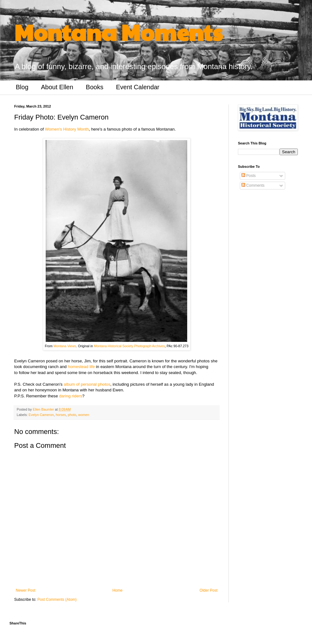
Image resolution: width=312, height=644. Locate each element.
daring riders (70, 396)
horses (61, 415)
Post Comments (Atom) (57, 600)
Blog (22, 87)
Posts (248, 176)
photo (72, 415)
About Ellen (57, 87)
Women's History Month (67, 129)
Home (118, 590)
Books (95, 87)
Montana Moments (118, 32)
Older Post (208, 590)
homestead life (81, 367)
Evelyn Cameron (41, 415)
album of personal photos (87, 384)
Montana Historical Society (114, 346)
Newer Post (26, 590)
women (84, 415)
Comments (253, 185)
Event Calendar (138, 87)
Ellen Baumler (44, 409)
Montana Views (65, 346)
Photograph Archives (150, 346)
